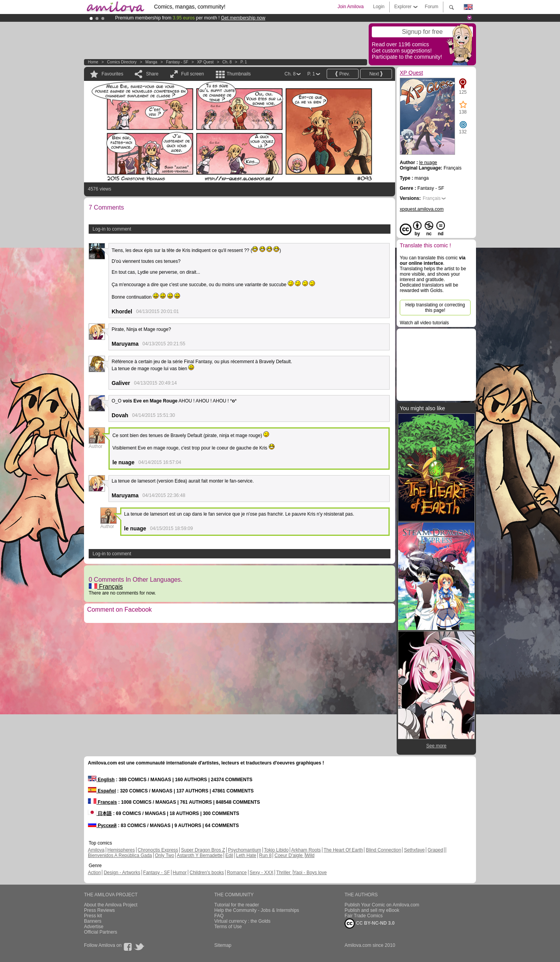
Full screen (193, 74)
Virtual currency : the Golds (242, 921)
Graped (435, 850)
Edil (229, 855)
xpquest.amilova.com (422, 209)
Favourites (112, 74)
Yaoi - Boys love (310, 873)
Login (379, 7)
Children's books (206, 873)
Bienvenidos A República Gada (120, 855)
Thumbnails (239, 74)
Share (152, 74)
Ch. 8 (227, 62)
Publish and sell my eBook (372, 910)
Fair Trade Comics (364, 916)
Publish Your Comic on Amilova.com (382, 905)
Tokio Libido (276, 850)
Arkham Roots (306, 850)
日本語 (100, 813)
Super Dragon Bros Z (203, 850)
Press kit (93, 916)
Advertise (94, 927)
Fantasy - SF (177, 62)
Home (93, 62)
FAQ (219, 916)
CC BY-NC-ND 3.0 (370, 924)
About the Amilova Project (111, 905)
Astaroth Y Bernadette (200, 855)
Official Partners (101, 932)
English (101, 780)
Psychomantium (244, 850)
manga (151, 62)
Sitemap (223, 945)
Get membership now (243, 18)
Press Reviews (99, 910)
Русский (102, 826)
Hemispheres (121, 850)
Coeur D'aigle (289, 855)
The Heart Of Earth (343, 850)
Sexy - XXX (262, 873)
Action (94, 873)
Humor (180, 873)
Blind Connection (384, 850)
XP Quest (206, 62)
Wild (310, 855)
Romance (237, 873)
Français (106, 587)
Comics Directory (122, 62)
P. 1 (244, 62)
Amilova (96, 850)
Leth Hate (246, 855)
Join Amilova (351, 7)
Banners (93, 921)
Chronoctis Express (158, 850)
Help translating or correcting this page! (435, 308)
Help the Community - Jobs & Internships (257, 910)
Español (102, 791)
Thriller (284, 873)
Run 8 (265, 855)
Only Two (164, 855)
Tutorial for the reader (237, 905)
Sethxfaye (414, 850)
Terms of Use (228, 927)
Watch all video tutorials (424, 323)
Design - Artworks (122, 873)
